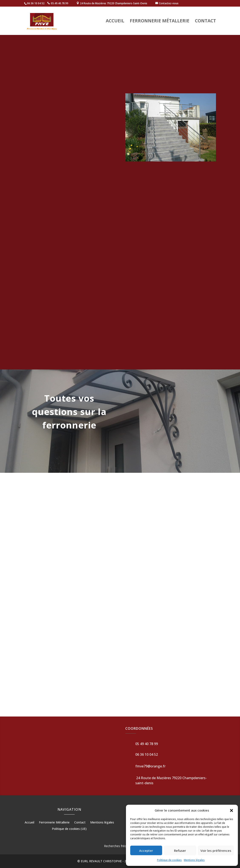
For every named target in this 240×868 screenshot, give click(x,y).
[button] (231, 810)
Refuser (180, 851)
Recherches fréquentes (120, 846)
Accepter (146, 851)
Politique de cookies (169, 860)
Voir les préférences (216, 851)
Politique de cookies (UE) (69, 829)
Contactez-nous (169, 4)
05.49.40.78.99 (60, 4)
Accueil (115, 21)
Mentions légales (194, 860)
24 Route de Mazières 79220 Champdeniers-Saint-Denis (114, 4)
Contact (205, 21)
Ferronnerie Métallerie (160, 21)
